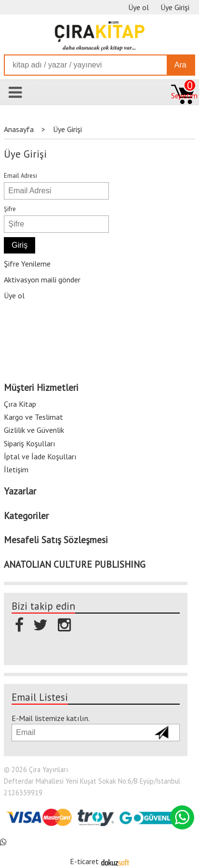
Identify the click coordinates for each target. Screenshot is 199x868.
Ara (180, 65)
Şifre (10, 209)
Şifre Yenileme (27, 264)
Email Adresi (20, 176)
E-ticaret (84, 861)
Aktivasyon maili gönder (42, 280)
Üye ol (14, 295)
